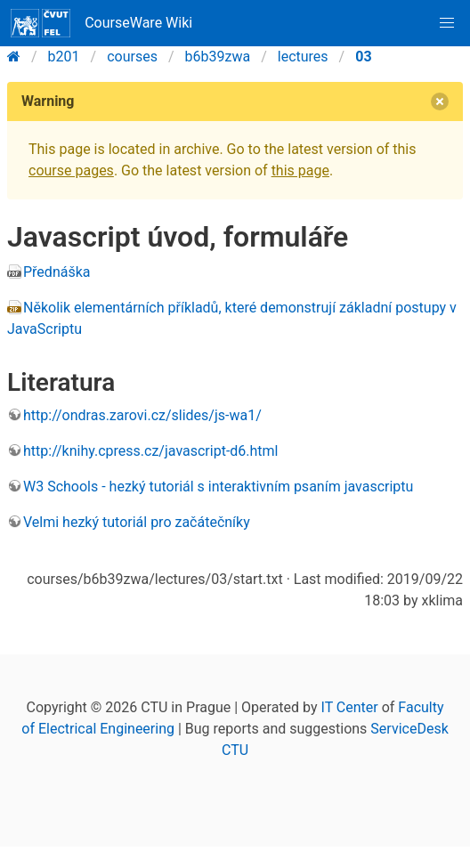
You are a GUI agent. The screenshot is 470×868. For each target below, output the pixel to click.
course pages (71, 170)
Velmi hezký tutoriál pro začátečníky (137, 522)
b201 (64, 57)
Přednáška (57, 272)
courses (132, 57)
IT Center (350, 707)
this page (300, 170)
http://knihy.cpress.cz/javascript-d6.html (151, 451)
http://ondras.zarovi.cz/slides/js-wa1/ (142, 415)
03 (363, 57)
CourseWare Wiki (101, 23)
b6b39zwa (218, 57)
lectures (303, 57)
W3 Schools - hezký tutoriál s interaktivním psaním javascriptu (218, 487)
